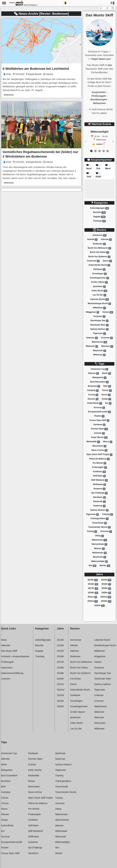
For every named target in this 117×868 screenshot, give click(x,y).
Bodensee (99, 244)
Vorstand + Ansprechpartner (15, 656)
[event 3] (104, 151)
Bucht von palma (99, 252)
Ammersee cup (99, 369)
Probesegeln (99, 467)
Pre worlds (99, 463)
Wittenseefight (100, 561)
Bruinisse (94, 386)
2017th (93, 588)
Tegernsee (99, 334)
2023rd (93, 601)
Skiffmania (100, 485)
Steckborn (100, 497)
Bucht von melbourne (99, 248)
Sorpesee (99, 316)
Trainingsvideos (99, 519)
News (4, 640)
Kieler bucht (99, 291)
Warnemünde (99, 544)
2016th (106, 584)
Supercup (99, 506)
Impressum (7, 668)
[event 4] (108, 151)
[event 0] (91, 151)
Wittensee (100, 355)
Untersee (92, 338)
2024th (106, 601)
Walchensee (99, 342)
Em (108, 403)
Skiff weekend (99, 480)
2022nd (106, 597)
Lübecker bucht (99, 299)
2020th (106, 593)
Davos (107, 261)
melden (99, 144)
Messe (108, 442)
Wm (93, 566)
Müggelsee (92, 312)
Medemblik (93, 442)
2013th (93, 580)
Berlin (107, 373)
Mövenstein (99, 446)
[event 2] (100, 151)
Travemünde (100, 523)
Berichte (99, 213)
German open (99, 429)
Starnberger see (100, 321)
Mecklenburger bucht (100, 304)
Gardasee (100, 270)
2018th (106, 588)
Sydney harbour (100, 329)
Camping (93, 391)
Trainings (99, 221)
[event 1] (95, 151)
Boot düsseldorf (99, 382)
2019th (93, 593)
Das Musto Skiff (9, 651)
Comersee (93, 261)
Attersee (106, 240)
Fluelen (99, 416)
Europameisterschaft (99, 412)
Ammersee (99, 235)
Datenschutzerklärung (12, 673)
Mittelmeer (99, 308)
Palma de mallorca (99, 459)
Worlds (105, 566)
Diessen (93, 399)
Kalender (6, 645)
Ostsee (108, 312)
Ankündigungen (99, 208)
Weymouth (99, 351)
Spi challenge (99, 493)
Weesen (99, 549)
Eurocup (100, 408)
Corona (93, 395)
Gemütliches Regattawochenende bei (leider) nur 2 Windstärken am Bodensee (40, 154)
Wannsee (107, 346)
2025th (99, 606)
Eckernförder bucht (99, 265)
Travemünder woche (99, 527)
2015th (93, 584)
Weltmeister (99, 553)
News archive (99, 450)
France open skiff (100, 420)
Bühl (107, 386)
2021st (92, 597)
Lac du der (99, 295)
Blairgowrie (99, 378)
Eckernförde (95, 403)
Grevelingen (99, 274)
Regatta (99, 217)
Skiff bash (100, 476)
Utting (100, 536)
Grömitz (99, 433)
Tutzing (92, 531)
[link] (41, 58)
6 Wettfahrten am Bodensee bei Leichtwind (36, 69)
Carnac (107, 391)
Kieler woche (100, 437)
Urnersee (107, 338)
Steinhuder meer (99, 325)
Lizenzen (6, 679)
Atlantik (92, 240)
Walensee (92, 346)
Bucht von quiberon (99, 257)
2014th (106, 580)
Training (107, 514)
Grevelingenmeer (99, 278)
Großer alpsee (99, 282)
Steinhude (99, 502)
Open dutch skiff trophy (100, 455)
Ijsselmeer (100, 287)
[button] (113, 3)
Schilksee (99, 472)
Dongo (106, 399)
